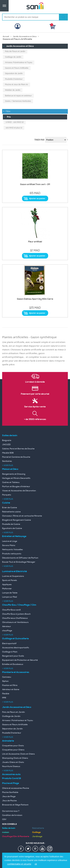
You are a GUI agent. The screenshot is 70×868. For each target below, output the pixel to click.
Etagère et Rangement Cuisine (17, 520)
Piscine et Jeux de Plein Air (17, 84)
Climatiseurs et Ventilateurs (15, 622)
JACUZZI (6, 445)
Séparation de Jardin (14, 73)
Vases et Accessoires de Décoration (19, 491)
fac (21, 849)
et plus (14, 128)
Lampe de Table (10, 593)
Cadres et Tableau (11, 482)
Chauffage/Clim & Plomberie (16, 836)
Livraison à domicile (35, 382)
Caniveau (7, 677)
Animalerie (8, 741)
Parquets (7, 495)
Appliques (7, 585)
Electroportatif (9, 644)
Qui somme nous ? (11, 811)
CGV (4, 819)
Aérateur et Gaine (11, 690)
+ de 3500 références (35, 419)
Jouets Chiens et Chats (13, 762)
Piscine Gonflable (10, 792)
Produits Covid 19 (12, 778)
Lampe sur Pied (10, 597)
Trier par (39, 140)
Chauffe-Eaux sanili (11, 610)
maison (6, 832)
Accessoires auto (11, 774)
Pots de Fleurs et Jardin (15, 51)
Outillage (36, 832)
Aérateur (7, 627)
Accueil (6, 37)
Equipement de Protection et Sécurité (20, 660)
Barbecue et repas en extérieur (18, 96)
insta (50, 849)
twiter (28, 849)
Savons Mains (9, 545)
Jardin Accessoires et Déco (25, 37)
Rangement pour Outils (13, 656)
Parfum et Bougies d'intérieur (16, 487)
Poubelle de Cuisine (11, 524)
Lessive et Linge (10, 541)
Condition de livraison (12, 815)
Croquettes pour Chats (13, 746)
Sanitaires (7, 461)
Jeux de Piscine (9, 801)
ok (36, 864)
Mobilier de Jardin (13, 90)
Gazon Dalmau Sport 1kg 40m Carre (35, 299)
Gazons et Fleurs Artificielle (17, 68)
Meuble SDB (8, 453)
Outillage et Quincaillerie (15, 639)
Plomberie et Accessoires (16, 672)
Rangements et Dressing (14, 474)
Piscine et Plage (11, 783)
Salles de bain (10, 435)
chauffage (7, 631)
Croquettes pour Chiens (13, 750)
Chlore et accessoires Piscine (16, 788)
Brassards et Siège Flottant (15, 805)
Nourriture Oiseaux (11, 766)
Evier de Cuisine (10, 508)
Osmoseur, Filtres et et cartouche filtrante (22, 516)
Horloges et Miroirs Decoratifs (16, 478)
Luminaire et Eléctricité (15, 571)
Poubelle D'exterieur (14, 79)
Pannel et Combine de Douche (16, 457)
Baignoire (7, 440)
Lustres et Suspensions (13, 576)
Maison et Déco (10, 469)
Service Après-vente (35, 407)
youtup (43, 849)
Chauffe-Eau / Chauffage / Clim (19, 605)
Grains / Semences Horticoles (18, 101)
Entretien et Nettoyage (14, 536)
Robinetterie (38, 828)
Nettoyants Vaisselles (13, 550)
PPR (4, 698)
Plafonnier (7, 589)
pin (35, 849)
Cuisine (6, 503)
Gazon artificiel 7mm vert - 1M (35, 184)
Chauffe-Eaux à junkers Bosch (16, 614)
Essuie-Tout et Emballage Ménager (19, 562)
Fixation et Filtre (10, 685)
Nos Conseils (9, 824)
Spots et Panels (10, 580)
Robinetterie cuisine (11, 512)
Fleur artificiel (35, 242)
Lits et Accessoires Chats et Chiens (18, 754)
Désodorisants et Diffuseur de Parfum (20, 558)
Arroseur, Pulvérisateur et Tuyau (19, 62)
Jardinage (37, 836)
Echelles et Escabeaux (13, 664)
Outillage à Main (10, 652)
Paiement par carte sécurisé (35, 394)
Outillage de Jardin (13, 57)
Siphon (5, 681)
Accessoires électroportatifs (16, 648)
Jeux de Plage (9, 797)
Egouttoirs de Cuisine (12, 528)
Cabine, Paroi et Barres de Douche (18, 449)
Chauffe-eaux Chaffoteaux (15, 618)
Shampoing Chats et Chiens (15, 758)
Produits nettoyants (12, 554)
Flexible (6, 694)
